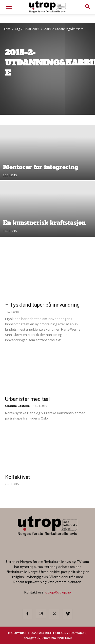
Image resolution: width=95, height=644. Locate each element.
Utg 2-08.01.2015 (27, 29)
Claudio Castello (17, 406)
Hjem (6, 29)
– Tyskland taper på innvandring (42, 305)
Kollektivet (18, 477)
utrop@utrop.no (58, 592)
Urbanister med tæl (27, 399)
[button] (88, 7)
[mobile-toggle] (9, 7)
